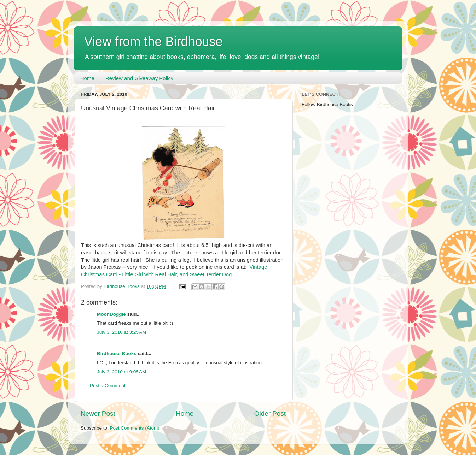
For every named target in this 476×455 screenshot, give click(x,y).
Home (87, 78)
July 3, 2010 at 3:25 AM (121, 332)
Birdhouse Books (117, 353)
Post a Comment (108, 386)
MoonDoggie (111, 314)
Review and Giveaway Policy (140, 78)
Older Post (270, 413)
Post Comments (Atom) (135, 428)
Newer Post (98, 413)
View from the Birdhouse (153, 42)
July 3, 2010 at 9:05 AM (121, 372)
